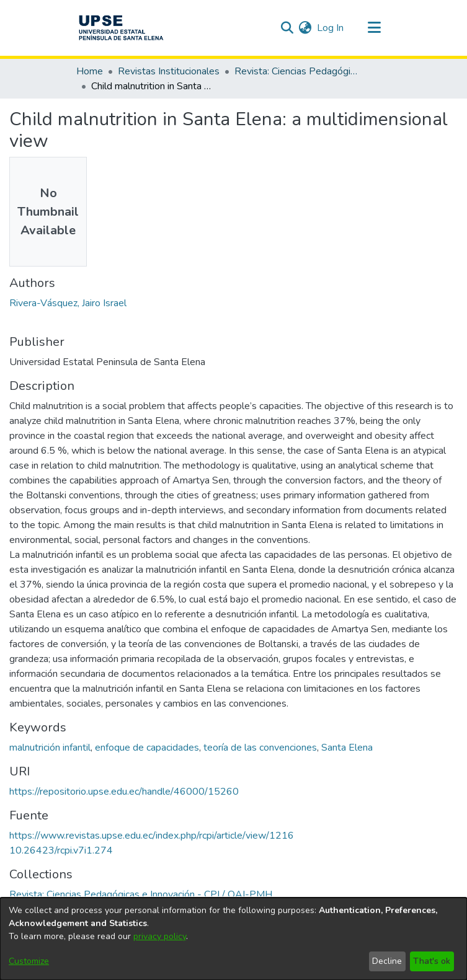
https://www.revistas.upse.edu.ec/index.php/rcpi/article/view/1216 (152, 836)
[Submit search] (287, 28)
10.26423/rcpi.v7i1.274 (61, 850)
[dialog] (233, 939)
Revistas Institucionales (169, 71)
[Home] (121, 28)
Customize (29, 961)
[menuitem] (305, 28)
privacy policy (160, 936)
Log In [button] (331, 28)
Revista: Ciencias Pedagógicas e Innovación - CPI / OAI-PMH (296, 71)
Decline (387, 961)
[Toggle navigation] (375, 28)
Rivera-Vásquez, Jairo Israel (68, 303)
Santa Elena (347, 748)
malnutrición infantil (50, 748)
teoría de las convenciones (260, 748)
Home (90, 71)
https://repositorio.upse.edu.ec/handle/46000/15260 (124, 792)
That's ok (432, 961)
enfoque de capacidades (147, 748)
